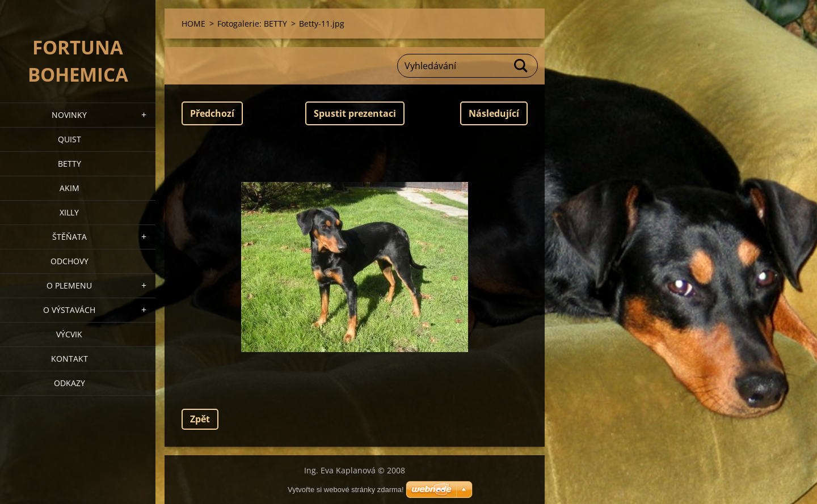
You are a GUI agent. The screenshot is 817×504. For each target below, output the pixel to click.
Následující (494, 113)
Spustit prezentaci (355, 113)
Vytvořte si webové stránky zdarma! (346, 490)
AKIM (70, 188)
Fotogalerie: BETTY (252, 24)
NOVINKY (69, 115)
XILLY (69, 212)
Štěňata (70, 237)
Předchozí (212, 113)
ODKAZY (70, 383)
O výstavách (69, 310)
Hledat (521, 66)
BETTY (70, 164)
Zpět (200, 419)
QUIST (70, 139)
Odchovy (70, 261)
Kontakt (70, 359)
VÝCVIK (69, 334)
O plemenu (69, 285)
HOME (193, 24)
